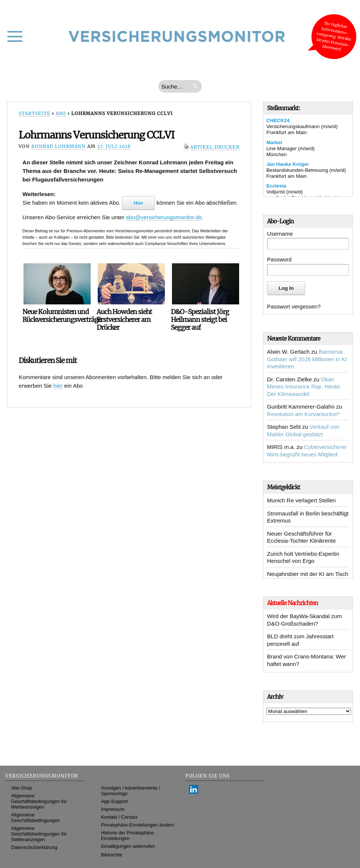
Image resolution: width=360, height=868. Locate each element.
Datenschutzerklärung (34, 847)
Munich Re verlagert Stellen (301, 500)
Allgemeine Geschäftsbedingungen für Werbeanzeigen (39, 801)
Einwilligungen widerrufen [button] (128, 846)
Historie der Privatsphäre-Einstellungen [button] (128, 836)
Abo (61, 113)
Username (280, 234)
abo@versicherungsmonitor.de (164, 217)
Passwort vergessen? (294, 306)
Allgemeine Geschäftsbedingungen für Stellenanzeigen (39, 834)
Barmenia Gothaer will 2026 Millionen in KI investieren (307, 359)
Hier (138, 203)
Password (279, 259)
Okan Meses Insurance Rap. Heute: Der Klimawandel (304, 387)
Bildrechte (112, 855)
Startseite (35, 113)
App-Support (115, 801)
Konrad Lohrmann (59, 146)
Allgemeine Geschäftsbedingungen (35, 818)
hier (58, 386)
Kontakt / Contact (119, 817)
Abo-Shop (21, 788)
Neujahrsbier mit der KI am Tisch (308, 574)
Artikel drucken (215, 147)
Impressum (113, 809)
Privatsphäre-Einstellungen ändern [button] (138, 825)
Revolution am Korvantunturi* (303, 414)
